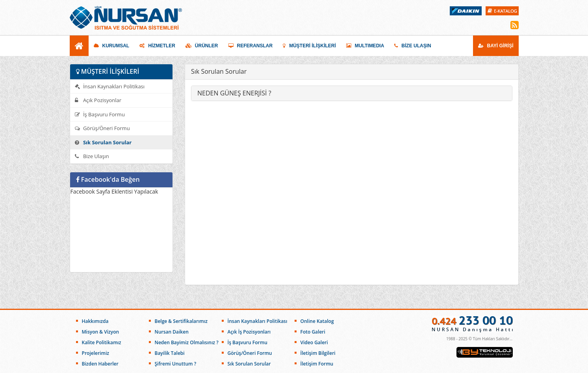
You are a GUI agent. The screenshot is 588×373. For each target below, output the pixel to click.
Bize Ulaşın (92, 156)
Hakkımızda (95, 321)
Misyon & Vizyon (101, 332)
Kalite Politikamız (102, 342)
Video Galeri (314, 342)
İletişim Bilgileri (318, 353)
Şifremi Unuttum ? (176, 364)
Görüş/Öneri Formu (102, 128)
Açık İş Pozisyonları (249, 332)
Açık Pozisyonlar (98, 100)
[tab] (352, 93)
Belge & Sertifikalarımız (181, 321)
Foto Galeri (313, 332)
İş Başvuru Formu (100, 114)
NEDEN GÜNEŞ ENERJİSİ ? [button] (234, 93)
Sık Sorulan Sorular (103, 142)
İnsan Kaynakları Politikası (110, 86)
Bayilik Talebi (170, 353)
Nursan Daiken (172, 332)
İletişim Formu (317, 364)
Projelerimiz (96, 353)
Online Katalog (317, 321)
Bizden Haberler (100, 364)
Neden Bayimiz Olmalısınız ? (187, 342)
